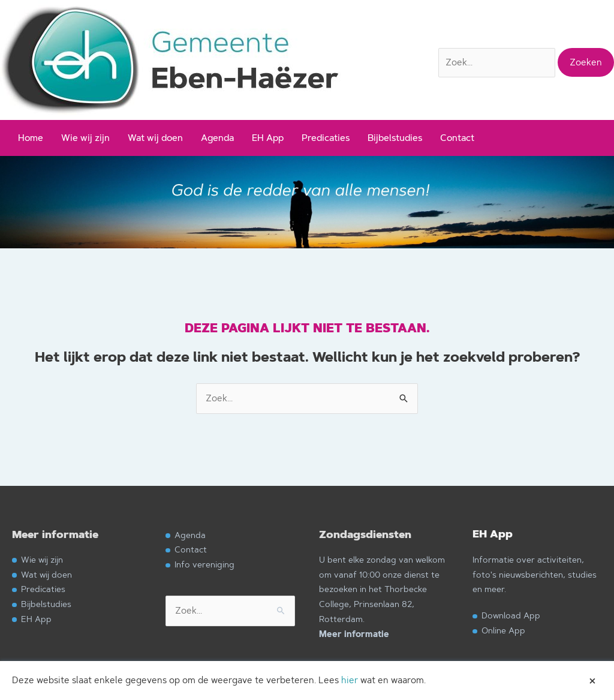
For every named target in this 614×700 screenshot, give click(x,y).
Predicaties (326, 138)
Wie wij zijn (85, 138)
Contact (457, 138)
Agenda (217, 138)
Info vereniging (204, 564)
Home (31, 138)
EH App (268, 138)
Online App (503, 630)
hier (350, 680)
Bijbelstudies (395, 138)
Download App (511, 615)
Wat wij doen (155, 138)
